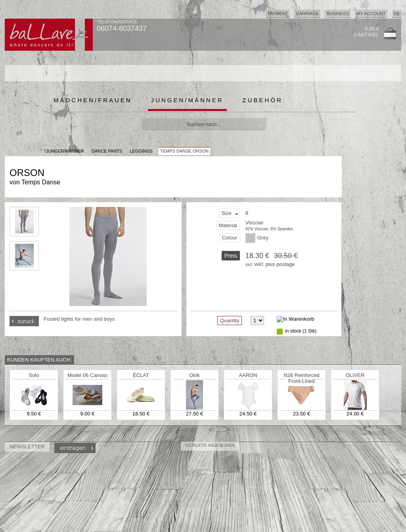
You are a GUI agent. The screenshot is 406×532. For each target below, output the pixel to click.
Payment (278, 13)
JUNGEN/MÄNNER (65, 151)
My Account (371, 13)
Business (338, 13)
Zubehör (263, 100)
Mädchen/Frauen (93, 100)
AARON (248, 375)
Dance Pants (107, 151)
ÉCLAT (141, 375)
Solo (34, 375)
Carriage (307, 13)
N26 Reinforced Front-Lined (301, 378)
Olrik (194, 375)
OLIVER (355, 375)
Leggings (141, 151)
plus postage (280, 264)
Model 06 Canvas (87, 375)
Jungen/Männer (187, 100)
